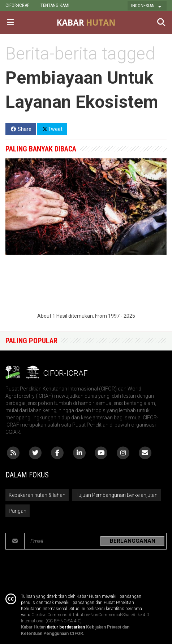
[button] (147, 6)
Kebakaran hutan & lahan (37, 495)
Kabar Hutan (33, 627)
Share (21, 129)
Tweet (52, 129)
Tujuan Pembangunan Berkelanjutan (117, 495)
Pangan (18, 511)
